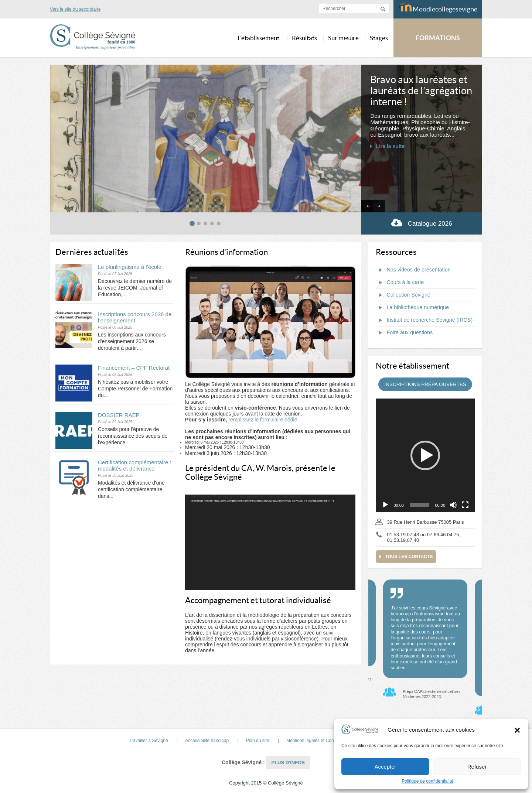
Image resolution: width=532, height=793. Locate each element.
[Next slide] (379, 206)
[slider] (420, 505)
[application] (270, 543)
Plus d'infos (288, 763)
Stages (379, 38)
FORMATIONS (438, 38)
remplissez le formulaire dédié (263, 420)
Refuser (477, 767)
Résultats (304, 38)
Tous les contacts (409, 557)
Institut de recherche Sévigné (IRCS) (424, 320)
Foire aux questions (404, 333)
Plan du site (258, 741)
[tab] (192, 223)
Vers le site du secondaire (75, 9)
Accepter (385, 767)
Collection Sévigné (403, 295)
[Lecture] (385, 505)
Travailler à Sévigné (149, 741)
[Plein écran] (465, 505)
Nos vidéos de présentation (413, 270)
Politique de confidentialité (427, 781)
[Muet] (453, 505)
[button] (517, 730)
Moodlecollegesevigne (438, 8)
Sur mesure (343, 38)
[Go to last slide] (367, 206)
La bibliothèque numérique (412, 308)
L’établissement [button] (258, 38)
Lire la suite (390, 146)
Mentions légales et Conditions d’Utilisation (328, 741)
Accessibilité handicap (207, 741)
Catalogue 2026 (422, 223)
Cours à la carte (400, 283)
